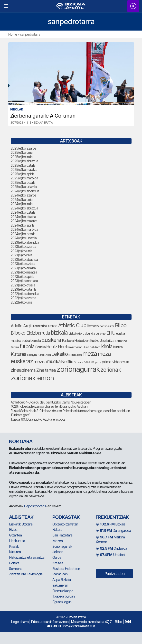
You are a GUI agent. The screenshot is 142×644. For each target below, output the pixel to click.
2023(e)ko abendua (25, 242)
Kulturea (15, 552)
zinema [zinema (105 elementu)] (29, 370)
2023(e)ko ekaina (23, 268)
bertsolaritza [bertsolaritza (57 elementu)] (107, 326)
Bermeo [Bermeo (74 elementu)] (93, 326)
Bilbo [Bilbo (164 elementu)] (121, 325)
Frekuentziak (112, 517)
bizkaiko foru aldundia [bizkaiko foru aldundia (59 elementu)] (82, 333)
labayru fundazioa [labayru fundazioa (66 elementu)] (39, 355)
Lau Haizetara (62, 535)
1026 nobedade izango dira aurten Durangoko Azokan (49, 406)
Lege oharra (20, 622)
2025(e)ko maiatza (24, 169)
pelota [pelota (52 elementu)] (98, 362)
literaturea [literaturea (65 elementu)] (75, 355)
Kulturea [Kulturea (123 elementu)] (19, 354)
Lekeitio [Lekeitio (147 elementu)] (60, 354)
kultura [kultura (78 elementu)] (118, 347)
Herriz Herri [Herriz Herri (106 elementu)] (57, 347)
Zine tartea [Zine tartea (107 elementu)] (46, 370)
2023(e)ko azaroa (23, 246)
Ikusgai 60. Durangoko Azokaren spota (38, 419)
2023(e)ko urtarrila (24, 289)
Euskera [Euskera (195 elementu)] (51, 340)
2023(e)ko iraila (21, 255)
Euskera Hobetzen (66, 569)
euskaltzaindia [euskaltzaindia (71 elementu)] (31, 341)
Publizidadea (114, 574)
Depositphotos (35, 506)
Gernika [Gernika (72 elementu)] (40, 347)
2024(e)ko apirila (23, 225)
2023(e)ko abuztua (24, 259)
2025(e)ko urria (22, 152)
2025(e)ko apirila (23, 174)
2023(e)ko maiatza (24, 272)
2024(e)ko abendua (25, 191)
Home (13, 34)
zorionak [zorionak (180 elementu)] (111, 370)
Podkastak (66, 517)
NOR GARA (21, 441)
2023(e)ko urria (21, 251)
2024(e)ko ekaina (23, 217)
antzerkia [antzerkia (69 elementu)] (41, 326)
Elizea (13, 529)
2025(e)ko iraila (22, 157)
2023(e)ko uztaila (23, 264)
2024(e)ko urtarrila (24, 238)
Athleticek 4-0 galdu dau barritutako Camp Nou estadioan (51, 402)
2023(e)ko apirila (22, 277)
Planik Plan (60, 574)
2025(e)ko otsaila (23, 182)
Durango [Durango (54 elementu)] (100, 334)
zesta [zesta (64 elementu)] (126, 362)
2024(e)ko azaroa (24, 195)
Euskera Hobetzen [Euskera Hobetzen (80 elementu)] (76, 341)
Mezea (57, 541)
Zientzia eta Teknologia (26, 574)
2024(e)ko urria (22, 200)
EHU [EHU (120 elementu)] (111, 333)
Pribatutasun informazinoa (50, 622)
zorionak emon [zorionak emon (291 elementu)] (32, 378)
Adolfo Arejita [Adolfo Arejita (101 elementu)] (22, 326)
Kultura (57, 529)
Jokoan (58, 552)
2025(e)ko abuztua (24, 161)
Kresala (58, 563)
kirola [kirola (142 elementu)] (107, 346)
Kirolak (14, 546)
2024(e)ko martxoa (24, 229)
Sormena (16, 569)
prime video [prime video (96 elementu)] (112, 362)
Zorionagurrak (62, 546)
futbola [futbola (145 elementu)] (27, 346)
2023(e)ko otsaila (23, 285)
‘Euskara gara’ (20, 415)
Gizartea (15, 535)
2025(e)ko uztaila (23, 165)
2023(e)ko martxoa (24, 281)
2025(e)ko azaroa (24, 148)
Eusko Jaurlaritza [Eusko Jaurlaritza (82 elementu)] (102, 341)
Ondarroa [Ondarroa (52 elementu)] (78, 362)
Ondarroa (111, 548)
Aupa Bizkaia (62, 580)
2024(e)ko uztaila (23, 212)
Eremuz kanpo (63, 591)
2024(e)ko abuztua (24, 208)
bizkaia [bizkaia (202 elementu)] (59, 333)
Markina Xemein (110, 539)
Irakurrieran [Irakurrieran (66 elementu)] (75, 347)
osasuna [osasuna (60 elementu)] (89, 362)
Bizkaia (110, 524)
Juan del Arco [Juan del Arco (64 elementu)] (92, 347)
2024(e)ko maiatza (24, 221)
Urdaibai (110, 555)
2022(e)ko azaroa (23, 298)
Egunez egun (62, 602)
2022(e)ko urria (21, 302)
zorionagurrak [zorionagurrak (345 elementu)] (78, 369)
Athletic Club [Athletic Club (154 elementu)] (72, 325)
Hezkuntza (17, 541)
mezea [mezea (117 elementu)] (40, 361)
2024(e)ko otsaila (23, 234)
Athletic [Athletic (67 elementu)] (52, 326)
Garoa (57, 557)
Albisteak (21, 517)
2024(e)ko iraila (22, 204)
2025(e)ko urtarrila (24, 187)
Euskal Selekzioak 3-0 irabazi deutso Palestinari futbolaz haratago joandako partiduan (70, 411)
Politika (14, 563)
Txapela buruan (63, 596)
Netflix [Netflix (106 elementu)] (67, 362)
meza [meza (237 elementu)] (90, 354)
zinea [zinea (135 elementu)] (16, 370)
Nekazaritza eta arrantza (27, 557)
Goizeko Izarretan (65, 524)
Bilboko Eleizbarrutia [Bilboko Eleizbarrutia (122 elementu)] (30, 333)
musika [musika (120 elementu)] (54, 362)
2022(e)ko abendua (25, 294)
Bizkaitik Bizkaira (21, 524)
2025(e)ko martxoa (24, 178)
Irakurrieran (60, 585)
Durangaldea (113, 530)
